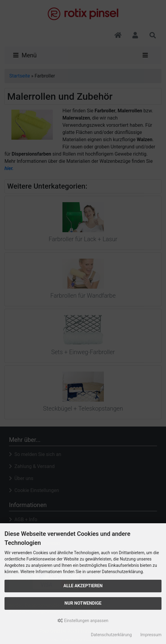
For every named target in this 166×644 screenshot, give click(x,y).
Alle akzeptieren (83, 586)
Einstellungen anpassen (83, 621)
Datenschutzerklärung (111, 635)
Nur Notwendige (83, 603)
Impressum (151, 635)
